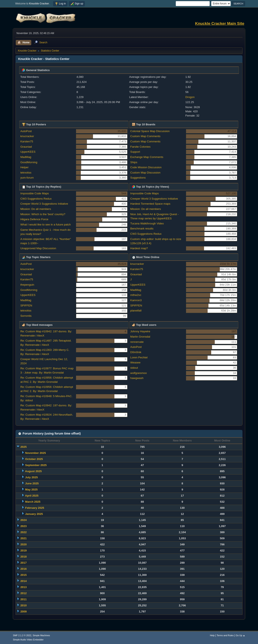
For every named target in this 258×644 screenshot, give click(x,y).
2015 (24, 575)
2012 (24, 593)
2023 (24, 526)
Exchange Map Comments (147, 157)
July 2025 (31, 477)
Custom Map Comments (145, 136)
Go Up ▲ (240, 635)
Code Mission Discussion (146, 167)
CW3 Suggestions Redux (36, 199)
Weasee (136, 362)
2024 (24, 520)
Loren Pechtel (139, 357)
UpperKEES (28, 152)
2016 (24, 569)
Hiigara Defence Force (34, 219)
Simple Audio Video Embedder (28, 640)
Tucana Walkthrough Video (147, 223)
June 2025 (32, 483)
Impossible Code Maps (35, 193)
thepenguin (27, 285)
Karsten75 (27, 141)
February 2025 (35, 508)
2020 (24, 544)
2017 (24, 563)
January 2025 (34, 514)
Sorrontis (26, 316)
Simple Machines (41, 635)
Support (135, 152)
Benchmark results (142, 229)
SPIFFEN (26, 305)
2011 (24, 599)
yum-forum (27, 178)
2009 (24, 612)
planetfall (136, 311)
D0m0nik (136, 352)
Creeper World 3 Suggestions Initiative (44, 204)
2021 (24, 538)
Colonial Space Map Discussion (150, 131)
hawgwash (137, 378)
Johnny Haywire (140, 331)
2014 (24, 581)
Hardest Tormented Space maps (150, 204)
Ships (134, 162)
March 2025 (33, 502)
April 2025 (32, 496)
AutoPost (26, 131)
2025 (24, 447)
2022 (24, 532)
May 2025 (31, 490)
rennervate (137, 342)
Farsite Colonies (140, 147)
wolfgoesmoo (139, 373)
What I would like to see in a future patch (46, 225)
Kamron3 (136, 300)
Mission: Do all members (36, 209)
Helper (24, 167)
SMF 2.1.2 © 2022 (22, 635)
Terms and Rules (225, 635)
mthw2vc (136, 295)
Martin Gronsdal (140, 337)
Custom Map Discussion (145, 173)
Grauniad (26, 147)
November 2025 (36, 453)
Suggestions (138, 178)
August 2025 (33, 471)
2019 (24, 551)
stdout (134, 368)
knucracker (27, 136)
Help (212, 635)
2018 (24, 557)
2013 (24, 587)
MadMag (26, 157)
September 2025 (36, 465)
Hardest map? (139, 248)
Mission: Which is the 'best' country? (43, 214)
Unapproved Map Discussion (38, 248)
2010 (24, 605)
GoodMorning (29, 162)
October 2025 (34, 459)
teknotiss (26, 173)
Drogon (190, 97)
